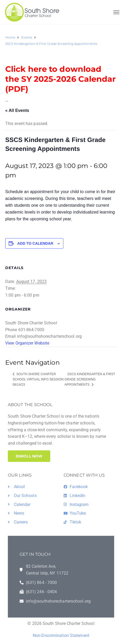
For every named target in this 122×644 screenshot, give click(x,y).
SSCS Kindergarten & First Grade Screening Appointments (90, 380)
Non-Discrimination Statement (61, 635)
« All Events (17, 110)
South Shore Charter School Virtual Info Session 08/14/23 (38, 379)
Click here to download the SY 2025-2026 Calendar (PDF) (61, 79)
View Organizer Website (27, 343)
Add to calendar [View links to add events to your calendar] (35, 243)
